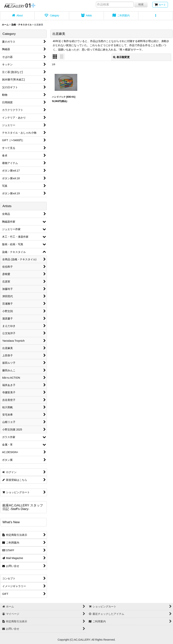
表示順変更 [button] (121, 57)
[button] (156, 16)
